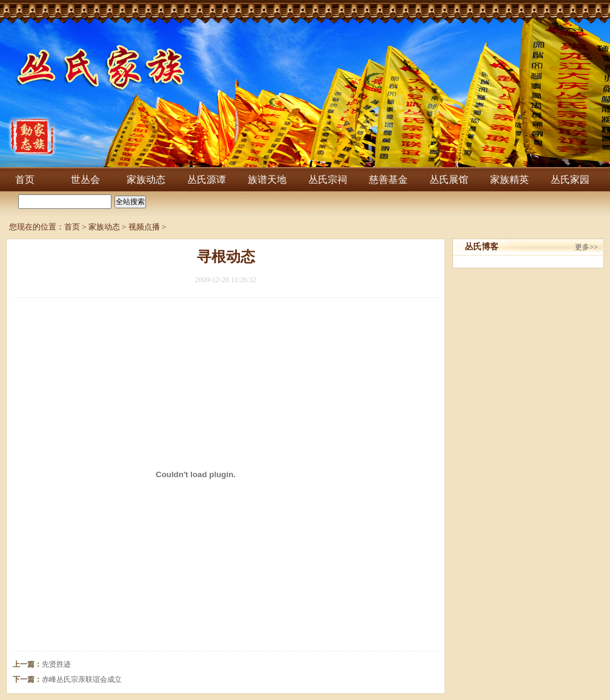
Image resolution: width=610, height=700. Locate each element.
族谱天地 (267, 180)
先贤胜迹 (56, 664)
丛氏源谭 (207, 180)
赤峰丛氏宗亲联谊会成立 (82, 679)
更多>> (586, 247)
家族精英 (509, 180)
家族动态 (146, 180)
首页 (25, 180)
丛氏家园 (570, 180)
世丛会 (85, 180)
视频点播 (144, 227)
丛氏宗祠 (328, 180)
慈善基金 (388, 180)
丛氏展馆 (449, 180)
